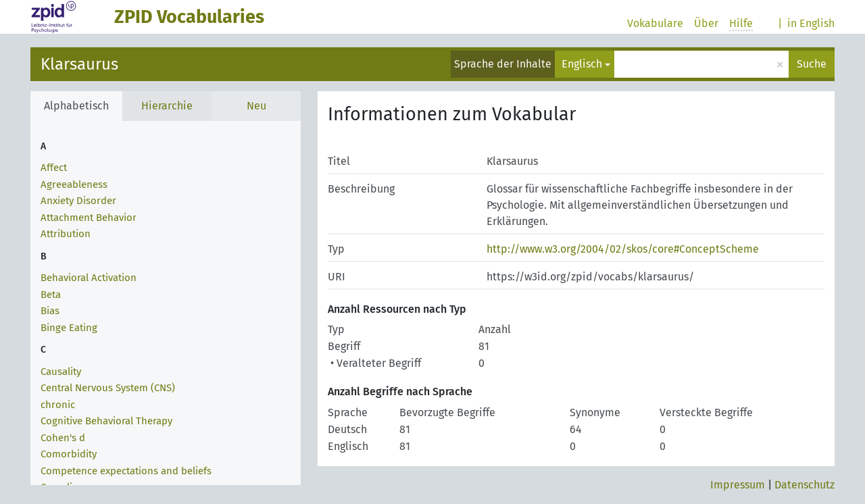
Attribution (66, 234)
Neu (256, 106)
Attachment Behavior (89, 218)
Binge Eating (69, 328)
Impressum (738, 485)
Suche (812, 64)
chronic (58, 405)
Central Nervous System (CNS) (108, 388)
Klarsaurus (79, 64)
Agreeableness (74, 184)
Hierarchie (167, 106)
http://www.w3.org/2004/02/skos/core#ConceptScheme (623, 249)
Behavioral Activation (89, 278)
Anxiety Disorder (78, 201)
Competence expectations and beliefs (126, 471)
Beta (51, 295)
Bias (50, 311)
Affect (54, 168)
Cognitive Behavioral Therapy (106, 421)
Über (706, 23)
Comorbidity (69, 454)
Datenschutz (805, 485)
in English (811, 23)
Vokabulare (655, 23)
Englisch (582, 64)
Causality (61, 372)
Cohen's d (63, 438)
